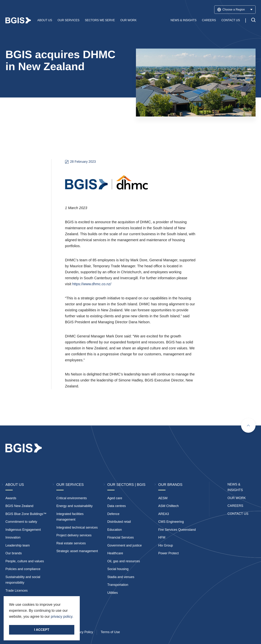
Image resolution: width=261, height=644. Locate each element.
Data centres (117, 506)
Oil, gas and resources (124, 561)
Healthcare (115, 553)
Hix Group (166, 545)
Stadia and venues (121, 577)
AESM (163, 498)
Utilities (113, 593)
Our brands (14, 553)
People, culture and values (25, 561)
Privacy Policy (83, 632)
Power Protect (168, 553)
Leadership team (18, 545)
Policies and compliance (23, 569)
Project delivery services (74, 535)
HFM (162, 537)
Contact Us (231, 20)
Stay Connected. (23, 623)
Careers (209, 20)
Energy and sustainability (74, 506)
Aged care (115, 498)
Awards (11, 498)
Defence (113, 514)
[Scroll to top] (248, 425)
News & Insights (184, 20)
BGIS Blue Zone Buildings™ (26, 514)
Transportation (118, 585)
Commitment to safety (21, 522)
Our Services (69, 20)
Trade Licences (16, 591)
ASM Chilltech (168, 506)
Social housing (118, 569)
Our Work (129, 20)
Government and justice (125, 545)
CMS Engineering (171, 522)
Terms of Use (110, 632)
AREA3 (164, 514)
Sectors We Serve (100, 20)
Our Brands (170, 485)
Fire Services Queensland (177, 530)
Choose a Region (235, 10)
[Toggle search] (253, 21)
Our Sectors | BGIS (126, 485)
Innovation (13, 537)
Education (115, 530)
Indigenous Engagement (23, 530)
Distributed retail (119, 522)
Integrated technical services (77, 527)
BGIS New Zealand (19, 506)
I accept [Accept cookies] (42, 630)
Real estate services (71, 543)
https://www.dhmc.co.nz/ (92, 284)
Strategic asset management (77, 551)
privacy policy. (62, 616)
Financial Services (121, 537)
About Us (45, 20)
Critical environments (72, 498)
